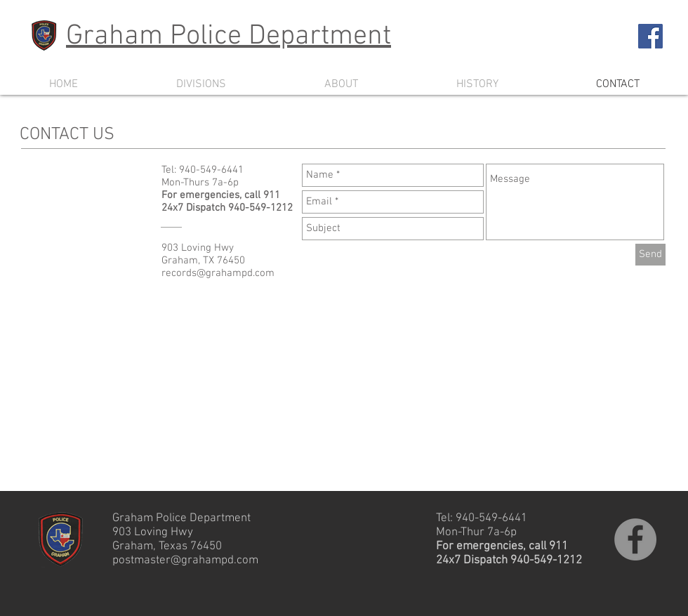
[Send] (650, 255)
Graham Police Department (229, 37)
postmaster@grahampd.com (185, 561)
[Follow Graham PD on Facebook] (650, 36)
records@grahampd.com (218, 273)
